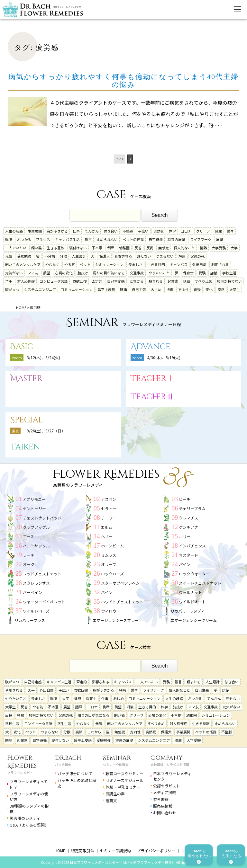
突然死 (159, 231)
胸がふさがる (57, 231)
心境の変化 (64, 273)
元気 (9, 256)
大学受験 (219, 248)
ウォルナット (190, 592)
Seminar (117, 758)
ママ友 (33, 273)
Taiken (25, 447)
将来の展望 (176, 239)
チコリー (109, 518)
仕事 (76, 231)
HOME (60, 850)
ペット (85, 264)
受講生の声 (115, 794)
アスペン (109, 499)
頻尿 (218, 231)
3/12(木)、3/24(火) (43, 357)
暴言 (88, 239)
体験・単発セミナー (123, 787)
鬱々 (230, 231)
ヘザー (107, 536)
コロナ (186, 231)
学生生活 (43, 239)
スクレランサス (36, 583)
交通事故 (137, 273)
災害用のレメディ (25, 818)
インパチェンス (192, 546)
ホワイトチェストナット (122, 602)
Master (26, 379)
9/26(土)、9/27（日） (46, 431)
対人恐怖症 (26, 281)
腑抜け (83, 273)
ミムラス (109, 555)
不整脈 (128, 231)
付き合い (111, 231)
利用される (220, 264)
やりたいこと (159, 273)
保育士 (188, 273)
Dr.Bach (68, 758)
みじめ (156, 289)
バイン (107, 592)
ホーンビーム (112, 546)
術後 (197, 289)
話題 (187, 281)
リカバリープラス (30, 620)
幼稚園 (124, 248)
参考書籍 (161, 799)
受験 (202, 273)
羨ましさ (135, 264)
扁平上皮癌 (106, 289)
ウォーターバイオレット (44, 602)
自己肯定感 (116, 281)
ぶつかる (24, 239)
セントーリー (34, 508)
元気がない (14, 273)
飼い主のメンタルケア (23, 264)
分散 (63, 256)
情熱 (203, 248)
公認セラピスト (167, 786)
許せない (144, 256)
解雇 (182, 256)
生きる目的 (156, 264)
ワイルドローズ (36, 611)
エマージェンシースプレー (116, 620)
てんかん (92, 231)
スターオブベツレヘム (120, 583)
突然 (221, 289)
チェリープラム (192, 508)
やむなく (52, 264)
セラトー (109, 508)
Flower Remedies (22, 762)
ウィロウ (109, 611)
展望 (220, 239)
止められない (107, 239)
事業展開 (35, 231)
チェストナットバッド (42, 518)
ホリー (185, 536)
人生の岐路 (14, 231)
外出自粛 (199, 264)
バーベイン (32, 592)
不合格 (50, 256)
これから (137, 281)
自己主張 (139, 289)
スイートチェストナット (200, 583)
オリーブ (109, 564)
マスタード (188, 555)
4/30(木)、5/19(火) (164, 357)
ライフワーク (201, 239)
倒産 (111, 248)
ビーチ (185, 499)
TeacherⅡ (152, 397)
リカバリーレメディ (188, 611)
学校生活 (229, 273)
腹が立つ (12, 289)
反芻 (150, 248)
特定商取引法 (83, 850)
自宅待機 (156, 239)
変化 (209, 289)
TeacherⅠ (152, 379)
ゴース (28, 536)
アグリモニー (34, 499)
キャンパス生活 (67, 239)
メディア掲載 (165, 792)
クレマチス (188, 518)
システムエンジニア (40, 289)
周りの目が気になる (109, 273)
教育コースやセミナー (125, 773)
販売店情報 (163, 806)
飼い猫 (37, 248)
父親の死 (197, 256)
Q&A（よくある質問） (29, 825)
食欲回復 (80, 281)
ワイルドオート (192, 602)
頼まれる (156, 281)
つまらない (165, 256)
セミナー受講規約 (115, 850)
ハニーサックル (36, 546)
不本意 (97, 248)
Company (167, 758)
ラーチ (29, 555)
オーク (29, 564)
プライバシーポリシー (156, 850)
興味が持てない (229, 281)
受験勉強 (24, 256)
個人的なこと (184, 248)
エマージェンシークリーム (194, 620)
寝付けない (78, 248)
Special (27, 420)
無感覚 (164, 248)
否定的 (97, 281)
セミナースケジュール (124, 780)
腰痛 (123, 289)
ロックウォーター (194, 574)
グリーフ (203, 231)
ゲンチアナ (188, 527)
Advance (151, 347)
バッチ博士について (75, 773)
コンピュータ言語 (54, 281)
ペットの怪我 (133, 239)
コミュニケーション (77, 289)
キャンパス (179, 264)
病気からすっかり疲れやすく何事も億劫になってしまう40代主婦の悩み (123, 81)
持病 (170, 289)
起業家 (173, 281)
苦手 (9, 281)
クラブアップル (36, 527)
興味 (9, 239)
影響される (123, 256)
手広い (143, 231)
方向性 (183, 289)
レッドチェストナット (42, 574)
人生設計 (79, 256)
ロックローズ (112, 574)
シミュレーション (109, 264)
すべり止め (204, 281)
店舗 (214, 273)
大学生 (235, 289)
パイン (185, 564)
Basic (22, 347)
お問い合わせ (165, 813)
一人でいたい (16, 248)
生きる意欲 (55, 248)
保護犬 (104, 256)
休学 (172, 231)
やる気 (70, 264)
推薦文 (111, 800)
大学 (234, 248)
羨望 (47, 273)
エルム (106, 527)
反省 (138, 248)
